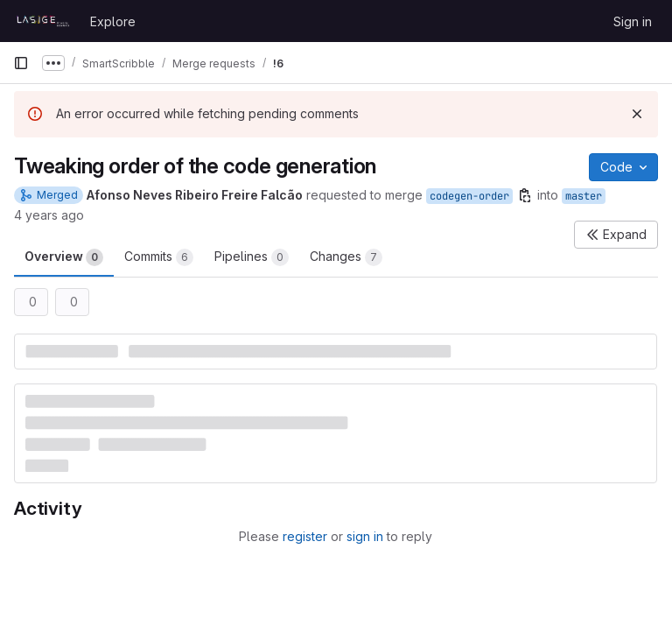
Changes (346, 257)
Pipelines (252, 257)
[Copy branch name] (525, 195)
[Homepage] (43, 21)
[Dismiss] (637, 114)
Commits (159, 257)
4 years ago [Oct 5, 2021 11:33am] (49, 215)
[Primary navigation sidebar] (21, 63)
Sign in (633, 21)
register (305, 536)
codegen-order (469, 196)
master (584, 196)
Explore (113, 21)
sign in (365, 536)
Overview (64, 257)
